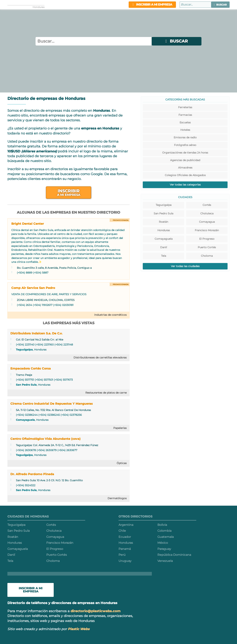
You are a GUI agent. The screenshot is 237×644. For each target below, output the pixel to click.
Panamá (125, 549)
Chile (122, 531)
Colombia (164, 531)
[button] (220, 5)
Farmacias (185, 115)
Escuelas (185, 122)
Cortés (207, 205)
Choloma (207, 256)
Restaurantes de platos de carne (106, 393)
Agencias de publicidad (185, 160)
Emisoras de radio (185, 137)
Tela (164, 256)
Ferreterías (185, 107)
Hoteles (185, 130)
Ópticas (122, 463)
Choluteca (207, 213)
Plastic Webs (79, 629)
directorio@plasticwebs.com (96, 611)
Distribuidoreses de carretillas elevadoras (100, 358)
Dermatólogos (117, 498)
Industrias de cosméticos (110, 315)
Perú (122, 555)
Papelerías (120, 428)
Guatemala (166, 537)
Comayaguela (25, 420)
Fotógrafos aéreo (185, 145)
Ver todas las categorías (185, 185)
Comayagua (207, 222)
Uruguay (125, 561)
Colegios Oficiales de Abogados (185, 175)
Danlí (164, 247)
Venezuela (165, 561)
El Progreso (207, 239)
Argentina (126, 525)
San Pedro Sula (26, 385)
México (163, 543)
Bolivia (162, 525)
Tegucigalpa (24, 350)
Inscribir (69, 192)
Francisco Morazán (207, 230)
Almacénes (185, 168)
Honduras (164, 230)
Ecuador (125, 537)
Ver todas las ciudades (185, 266)
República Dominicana (174, 555)
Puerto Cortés (207, 247)
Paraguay (164, 549)
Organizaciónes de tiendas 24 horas (185, 153)
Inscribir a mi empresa (152, 5)
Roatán (163, 222)
